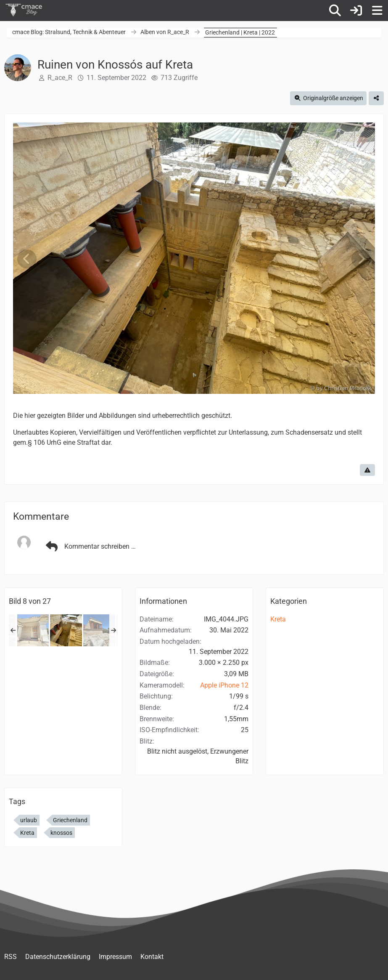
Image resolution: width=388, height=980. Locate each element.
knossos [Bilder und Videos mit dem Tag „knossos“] (61, 833)
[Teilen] (376, 98)
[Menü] (377, 11)
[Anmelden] (356, 11)
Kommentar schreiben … (90, 547)
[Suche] (335, 11)
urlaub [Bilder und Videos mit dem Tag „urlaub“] (29, 820)
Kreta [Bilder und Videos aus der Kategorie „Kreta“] (278, 619)
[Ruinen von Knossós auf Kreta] (33, 630)
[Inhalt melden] (367, 470)
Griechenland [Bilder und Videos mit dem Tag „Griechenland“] (70, 820)
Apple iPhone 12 (224, 685)
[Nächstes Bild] (361, 259)
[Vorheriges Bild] (27, 259)
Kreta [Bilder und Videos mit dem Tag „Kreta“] (27, 833)
